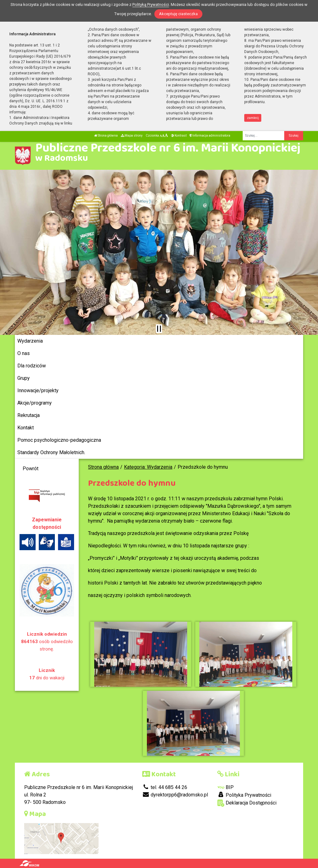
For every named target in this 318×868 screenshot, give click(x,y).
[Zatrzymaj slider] (159, 329)
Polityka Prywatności (244, 795)
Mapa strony (132, 136)
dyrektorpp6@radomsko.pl (175, 795)
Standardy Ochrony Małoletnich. (51, 452)
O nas (24, 353)
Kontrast (179, 136)
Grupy (24, 378)
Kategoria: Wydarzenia (148, 467)
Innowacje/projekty (38, 390)
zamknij (253, 118)
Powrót (31, 469)
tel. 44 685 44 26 (165, 787)
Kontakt (26, 428)
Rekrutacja (29, 415)
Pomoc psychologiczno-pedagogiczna (59, 440)
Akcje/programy (35, 403)
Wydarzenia (30, 341)
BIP (225, 787)
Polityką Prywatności (151, 4)
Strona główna (106, 136)
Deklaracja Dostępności (247, 803)
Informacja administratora (210, 136)
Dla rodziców (32, 366)
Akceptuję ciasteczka (178, 14)
